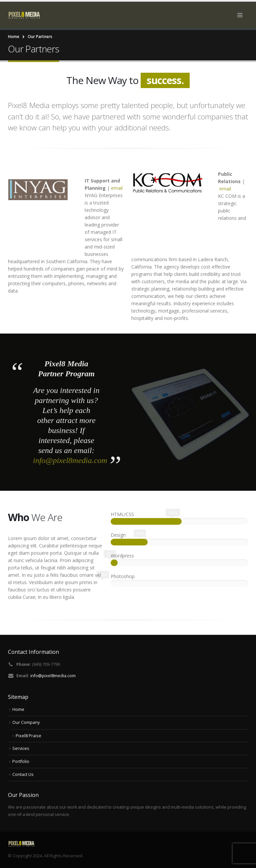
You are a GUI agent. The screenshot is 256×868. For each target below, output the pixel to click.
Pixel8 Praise (28, 736)
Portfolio (21, 761)
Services (21, 748)
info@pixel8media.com (70, 460)
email (117, 188)
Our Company (26, 722)
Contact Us (23, 774)
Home (18, 709)
